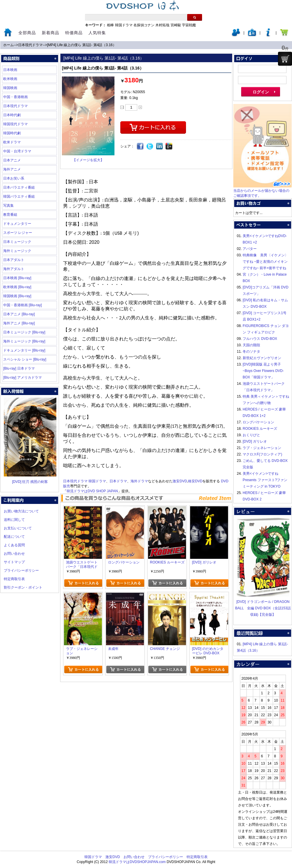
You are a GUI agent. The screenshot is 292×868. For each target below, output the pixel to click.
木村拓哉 (162, 25)
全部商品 (27, 33)
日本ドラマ (118, 481)
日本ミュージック (17, 242)
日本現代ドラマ (30, 45)
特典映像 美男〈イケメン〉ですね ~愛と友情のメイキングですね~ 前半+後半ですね (265, 262)
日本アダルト (14, 260)
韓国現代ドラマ (15, 124)
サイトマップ (14, 562)
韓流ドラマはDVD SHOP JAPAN (92, 491)
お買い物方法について (21, 511)
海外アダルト (14, 269)
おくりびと (251, 435)
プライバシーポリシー (21, 570)
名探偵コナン (144, 25)
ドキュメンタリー (17, 224)
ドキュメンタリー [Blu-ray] (24, 350)
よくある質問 (14, 545)
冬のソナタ (251, 352)
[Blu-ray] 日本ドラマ (19, 368)
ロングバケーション (258, 422)
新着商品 (51, 33)
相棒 (110, 25)
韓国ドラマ (124, 25)
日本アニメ (12, 160)
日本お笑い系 (14, 178)
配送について (14, 537)
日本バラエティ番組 (19, 187)
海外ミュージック (17, 251)
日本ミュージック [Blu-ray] (24, 332)
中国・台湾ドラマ (17, 151)
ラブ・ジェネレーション (262, 448)
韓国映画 (10, 88)
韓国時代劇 (12, 133)
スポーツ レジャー (18, 233)
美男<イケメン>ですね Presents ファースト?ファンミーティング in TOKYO (265, 480)
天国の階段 (251, 345)
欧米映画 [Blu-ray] (17, 287)
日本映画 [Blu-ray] (17, 278)
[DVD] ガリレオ (255, 441)
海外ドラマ (139, 481)
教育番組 (10, 215)
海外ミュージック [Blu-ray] (24, 341)
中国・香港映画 (15, 97)
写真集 (8, 206)
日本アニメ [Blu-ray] (19, 314)
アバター (250, 249)
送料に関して (14, 520)
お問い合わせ (14, 554)
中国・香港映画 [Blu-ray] (22, 305)
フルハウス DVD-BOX (260, 339)
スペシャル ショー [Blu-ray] (25, 359)
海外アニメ (12, 169)
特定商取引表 (14, 579)
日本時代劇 (12, 115)
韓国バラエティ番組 (19, 196)
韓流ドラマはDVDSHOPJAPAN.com (137, 862)
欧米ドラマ (12, 142)
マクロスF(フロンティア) (262, 454)
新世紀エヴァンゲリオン (262, 358)
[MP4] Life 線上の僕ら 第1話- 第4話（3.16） (82, 45)
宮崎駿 (176, 25)
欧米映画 (10, 79)
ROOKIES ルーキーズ (260, 429)
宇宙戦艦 (189, 25)
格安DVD (195, 481)
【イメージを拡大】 (88, 160)
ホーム (8, 45)
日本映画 (10, 70)
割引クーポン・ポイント (23, 587)
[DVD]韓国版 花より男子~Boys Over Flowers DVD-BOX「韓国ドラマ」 (263, 371)
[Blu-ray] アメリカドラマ (22, 378)
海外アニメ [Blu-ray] (19, 323)
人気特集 (97, 33)
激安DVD (180, 481)
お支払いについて (18, 528)
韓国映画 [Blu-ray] (17, 296)
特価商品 (74, 33)
